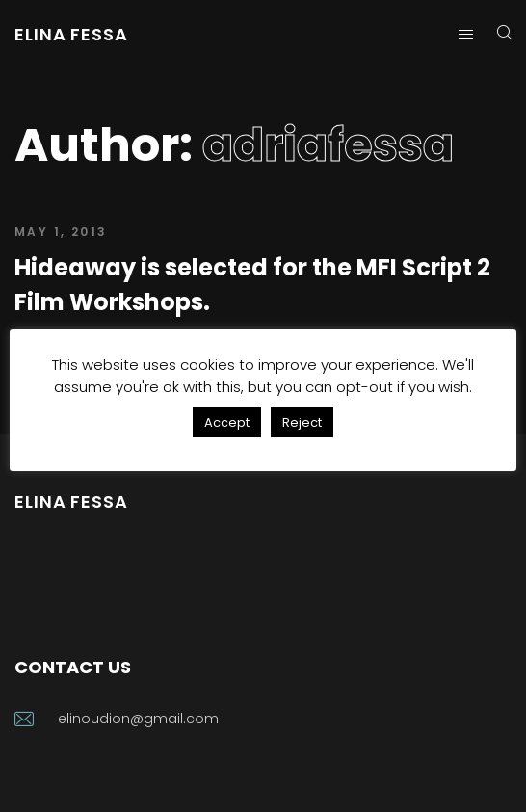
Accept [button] (227, 422)
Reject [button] (302, 422)
